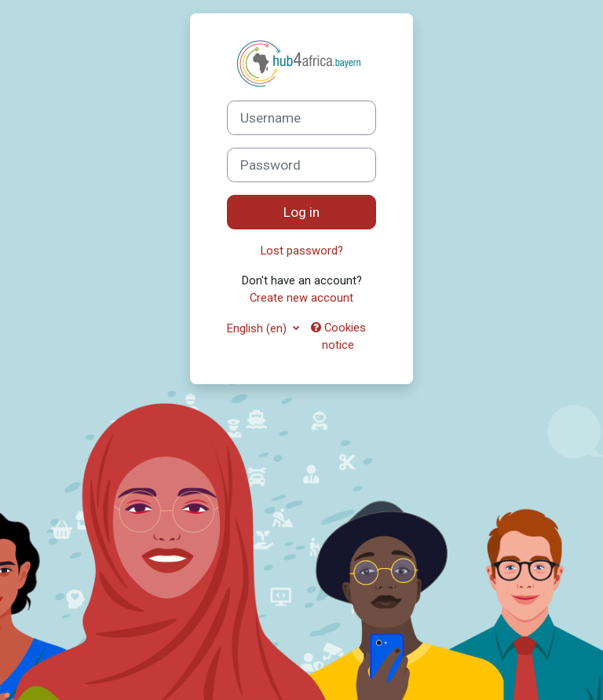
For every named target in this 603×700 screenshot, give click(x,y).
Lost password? (302, 251)
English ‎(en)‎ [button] (258, 328)
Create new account (301, 298)
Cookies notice (338, 336)
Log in (301, 212)
